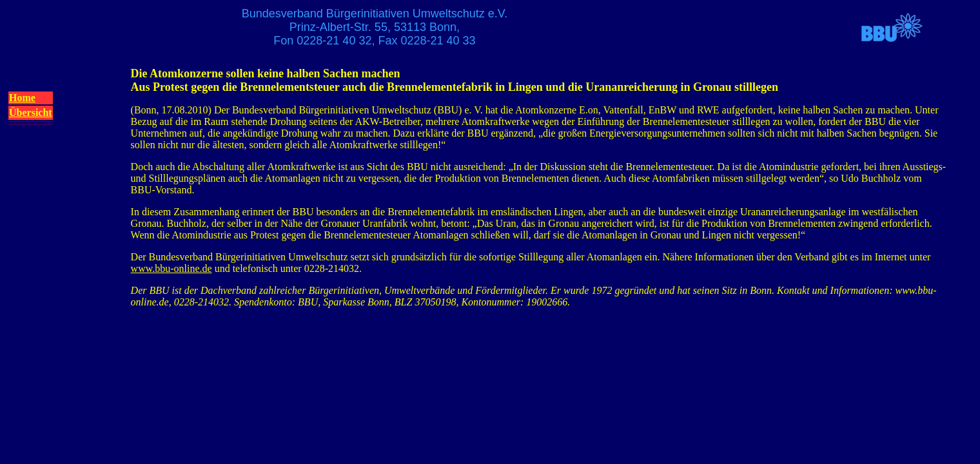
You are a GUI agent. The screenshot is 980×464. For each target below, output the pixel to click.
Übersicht (31, 112)
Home (22, 98)
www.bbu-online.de (171, 268)
